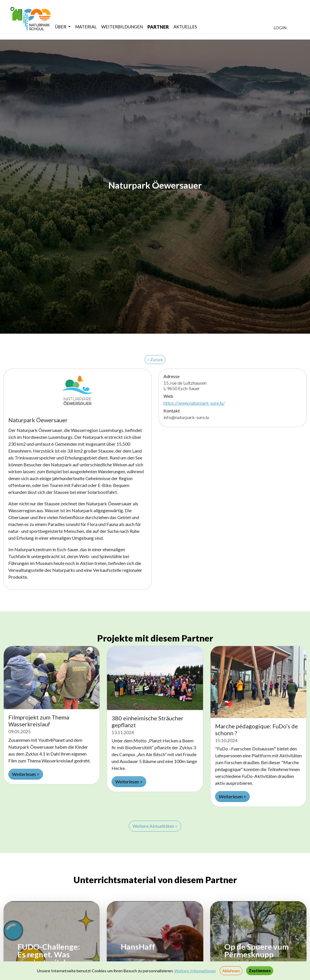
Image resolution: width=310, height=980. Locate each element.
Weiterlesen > (26, 774)
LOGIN (280, 28)
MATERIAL (86, 27)
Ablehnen (231, 971)
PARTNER (158, 27)
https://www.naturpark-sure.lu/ (194, 403)
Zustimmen (260, 971)
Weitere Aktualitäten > (155, 826)
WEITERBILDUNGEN (122, 27)
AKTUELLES (185, 27)
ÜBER (61, 27)
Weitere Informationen (195, 971)
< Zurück (155, 360)
